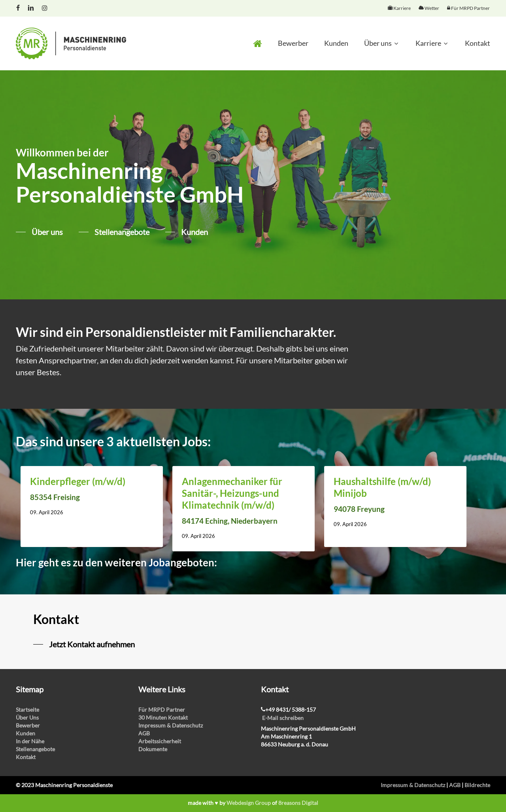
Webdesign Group (249, 803)
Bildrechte (477, 785)
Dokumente (153, 749)
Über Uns (27, 717)
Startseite (27, 710)
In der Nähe (30, 741)
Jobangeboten (181, 562)
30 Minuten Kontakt (163, 717)
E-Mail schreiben (283, 718)
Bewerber (28, 725)
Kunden (25, 733)
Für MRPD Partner (162, 710)
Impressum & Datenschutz (171, 725)
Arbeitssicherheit (160, 741)
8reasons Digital (298, 803)
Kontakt (26, 757)
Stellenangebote (35, 749)
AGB (144, 733)
